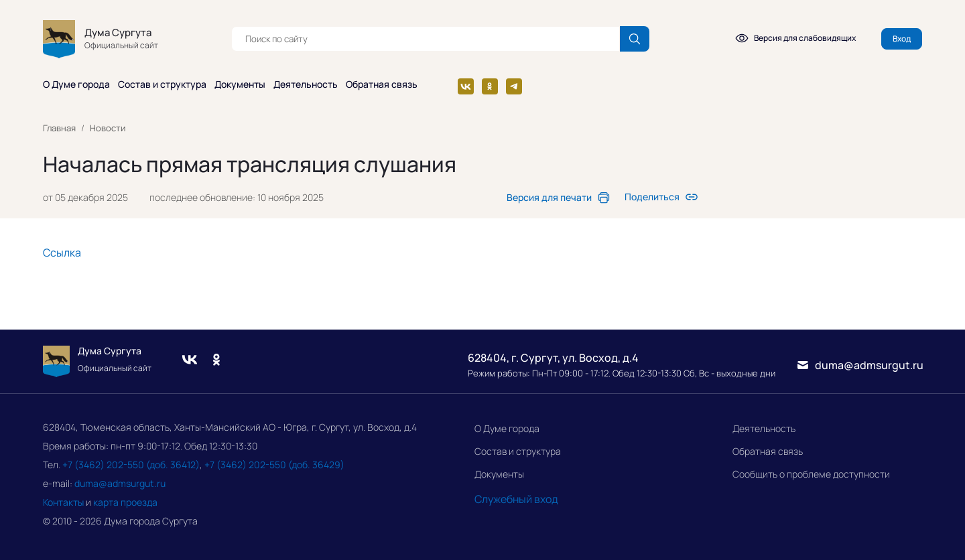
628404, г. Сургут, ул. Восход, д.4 (553, 358)
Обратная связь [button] (382, 84)
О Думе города (507, 428)
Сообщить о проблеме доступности (811, 474)
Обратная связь (768, 451)
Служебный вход (516, 499)
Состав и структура (518, 451)
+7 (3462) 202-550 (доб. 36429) (274, 465)
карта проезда (125, 502)
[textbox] (426, 39)
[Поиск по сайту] (635, 39)
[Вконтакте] (466, 86)
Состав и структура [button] (162, 84)
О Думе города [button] (76, 84)
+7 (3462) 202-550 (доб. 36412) (131, 465)
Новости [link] (108, 128)
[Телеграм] (514, 86)
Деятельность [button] (306, 84)
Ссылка (62, 253)
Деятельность (764, 428)
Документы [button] (240, 84)
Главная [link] (59, 128)
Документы (499, 474)
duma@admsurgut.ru (120, 483)
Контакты (63, 502)
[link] (559, 198)
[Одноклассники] (490, 86)
